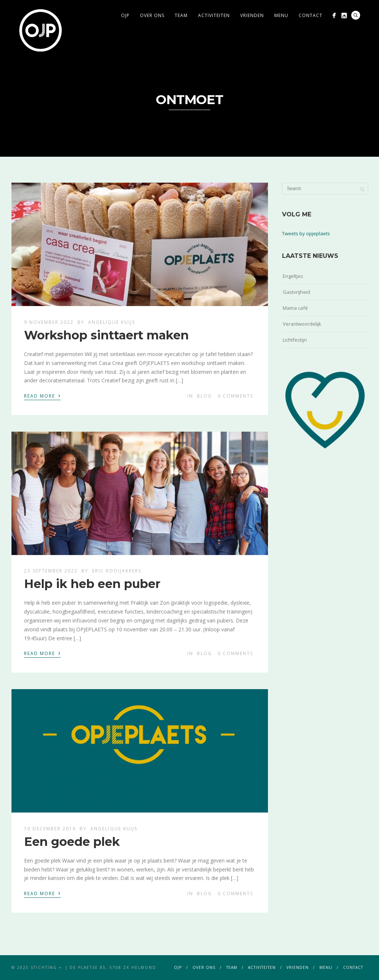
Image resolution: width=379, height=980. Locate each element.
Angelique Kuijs (112, 322)
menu (281, 15)
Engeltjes (293, 276)
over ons (152, 15)
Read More (42, 395)
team (181, 15)
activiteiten (214, 15)
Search (356, 15)
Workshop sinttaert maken (106, 335)
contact (311, 15)
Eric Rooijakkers (117, 571)
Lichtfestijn (295, 340)
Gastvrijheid (296, 292)
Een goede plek (72, 842)
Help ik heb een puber (92, 584)
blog (204, 396)
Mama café (295, 308)
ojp (125, 15)
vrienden (252, 15)
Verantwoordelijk (302, 324)
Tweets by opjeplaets (306, 233)
